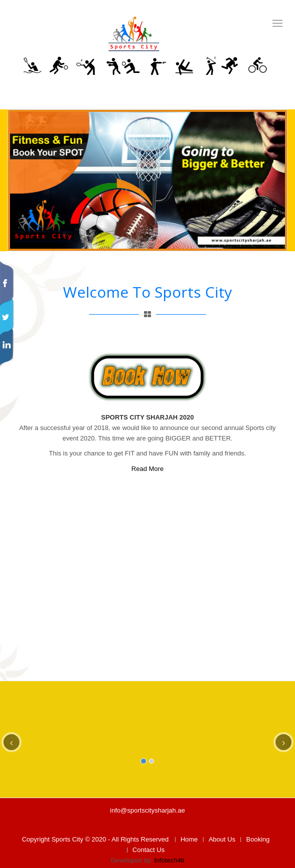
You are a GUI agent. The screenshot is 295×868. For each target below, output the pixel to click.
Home (189, 839)
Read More (147, 469)
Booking (258, 839)
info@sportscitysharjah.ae (147, 810)
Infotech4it (169, 860)
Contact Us (148, 850)
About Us (222, 839)
